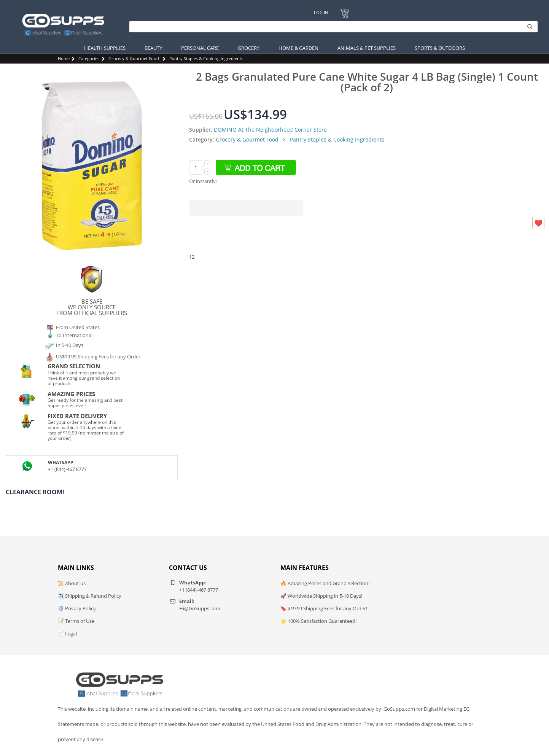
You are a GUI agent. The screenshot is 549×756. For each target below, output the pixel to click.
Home (64, 58)
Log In (321, 12)
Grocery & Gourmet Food (134, 58)
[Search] (332, 27)
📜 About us (72, 583)
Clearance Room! (35, 492)
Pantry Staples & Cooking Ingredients (206, 58)
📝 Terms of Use (76, 621)
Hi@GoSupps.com (200, 608)
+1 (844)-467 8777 (67, 469)
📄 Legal (67, 633)
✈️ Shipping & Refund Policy (90, 596)
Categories (89, 58)
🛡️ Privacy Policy (77, 608)
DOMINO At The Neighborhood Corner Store (270, 130)
